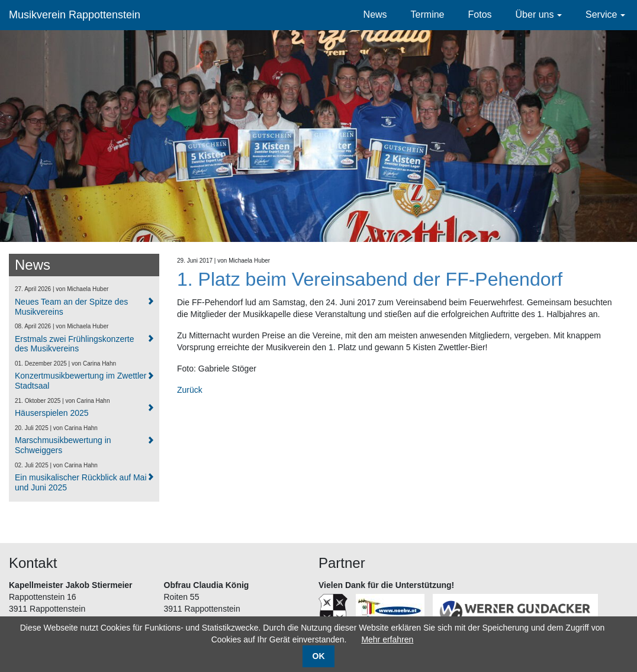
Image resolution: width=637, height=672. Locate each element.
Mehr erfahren (387, 639)
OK (319, 656)
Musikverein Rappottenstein (75, 15)
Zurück (190, 390)
